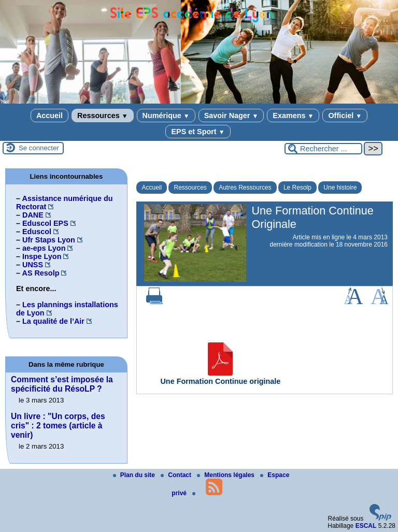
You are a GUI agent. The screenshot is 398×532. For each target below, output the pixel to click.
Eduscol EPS (45, 223)
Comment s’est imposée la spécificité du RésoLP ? (62, 384)
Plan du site (135, 475)
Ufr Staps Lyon (49, 240)
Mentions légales (226, 475)
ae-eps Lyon (44, 248)
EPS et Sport (198, 132)
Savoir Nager (231, 116)
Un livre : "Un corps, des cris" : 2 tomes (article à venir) (58, 426)
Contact (177, 475)
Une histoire (340, 188)
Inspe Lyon (42, 256)
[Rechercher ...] (323, 149)
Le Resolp (297, 188)
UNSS (33, 265)
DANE (33, 215)
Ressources (102, 116)
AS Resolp (40, 273)
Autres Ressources (245, 188)
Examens (293, 116)
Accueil (49, 116)
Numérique (166, 116)
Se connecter (39, 148)
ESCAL (366, 526)
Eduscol (37, 232)
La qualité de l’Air (53, 321)
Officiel (345, 116)
